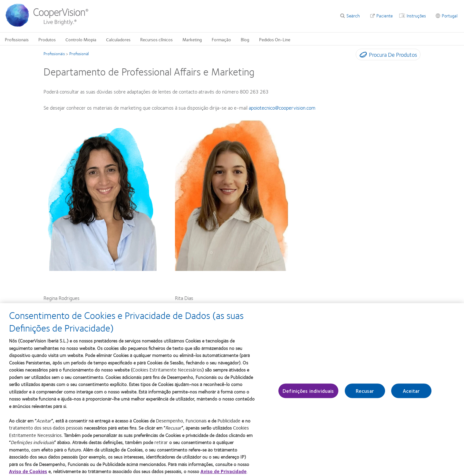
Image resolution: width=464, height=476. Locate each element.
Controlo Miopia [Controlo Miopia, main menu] (81, 39)
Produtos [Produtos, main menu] (47, 39)
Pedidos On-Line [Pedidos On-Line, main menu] (275, 39)
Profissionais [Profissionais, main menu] (17, 39)
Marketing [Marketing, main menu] (192, 39)
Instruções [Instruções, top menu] (416, 15)
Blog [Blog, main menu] (245, 39)
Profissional (79, 54)
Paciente (385, 15)
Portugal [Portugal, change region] (450, 15)
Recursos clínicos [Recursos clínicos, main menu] (156, 39)
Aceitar (411, 395)
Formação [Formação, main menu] (221, 39)
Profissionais (54, 54)
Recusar (365, 395)
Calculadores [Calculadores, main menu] (118, 39)
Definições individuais (308, 395)
